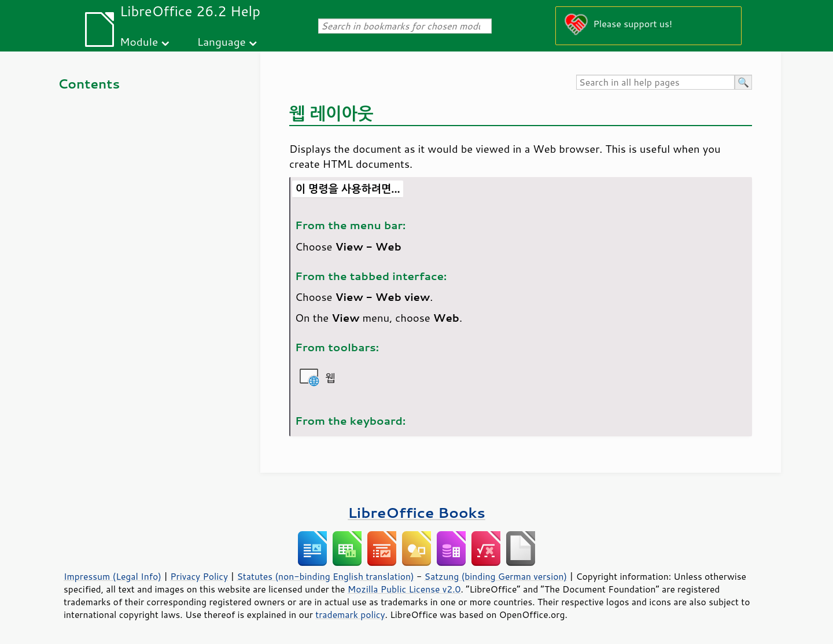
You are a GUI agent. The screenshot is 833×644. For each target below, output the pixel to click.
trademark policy (350, 614)
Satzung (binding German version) (496, 576)
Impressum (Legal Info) (113, 576)
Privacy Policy (199, 576)
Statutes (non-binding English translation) (325, 576)
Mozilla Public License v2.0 (404, 589)
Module (139, 41)
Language (222, 41)
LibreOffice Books (417, 512)
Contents (89, 84)
